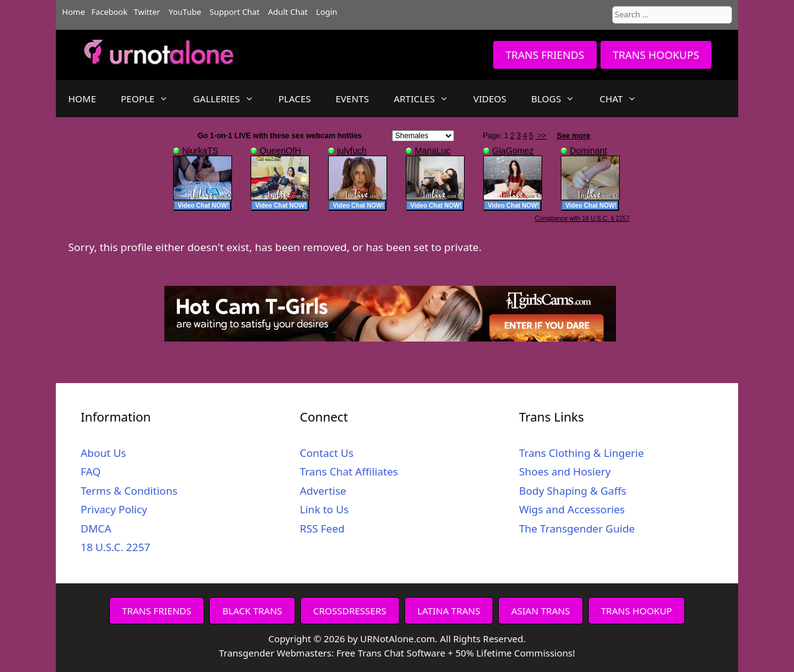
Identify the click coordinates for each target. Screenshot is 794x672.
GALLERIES (230, 99)
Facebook (109, 12)
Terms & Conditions (129, 491)
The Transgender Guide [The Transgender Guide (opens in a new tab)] (577, 528)
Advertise (323, 491)
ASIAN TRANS (541, 611)
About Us (103, 453)
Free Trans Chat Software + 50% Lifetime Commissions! (456, 653)
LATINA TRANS (449, 611)
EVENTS (352, 99)
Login (327, 12)
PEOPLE (151, 99)
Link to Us (324, 509)
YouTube (185, 12)
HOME (82, 99)
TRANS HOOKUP (637, 611)
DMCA (96, 528)
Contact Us (327, 453)
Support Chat (235, 12)
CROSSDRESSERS (350, 611)
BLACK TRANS (252, 611)
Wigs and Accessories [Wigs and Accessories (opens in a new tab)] (572, 509)
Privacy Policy (114, 509)
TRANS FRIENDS (545, 55)
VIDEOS (490, 99)
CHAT (624, 99)
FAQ (91, 471)
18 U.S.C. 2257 (115, 547)
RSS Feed (322, 528)
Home (74, 12)
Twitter (147, 12)
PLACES (295, 99)
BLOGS (559, 99)
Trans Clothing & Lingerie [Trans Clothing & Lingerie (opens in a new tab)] (582, 453)
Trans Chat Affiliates (349, 471)
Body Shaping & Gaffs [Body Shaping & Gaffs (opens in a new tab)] (573, 491)
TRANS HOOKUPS (656, 55)
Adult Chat (288, 12)
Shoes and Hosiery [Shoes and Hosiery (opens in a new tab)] (565, 471)
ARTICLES (427, 99)
